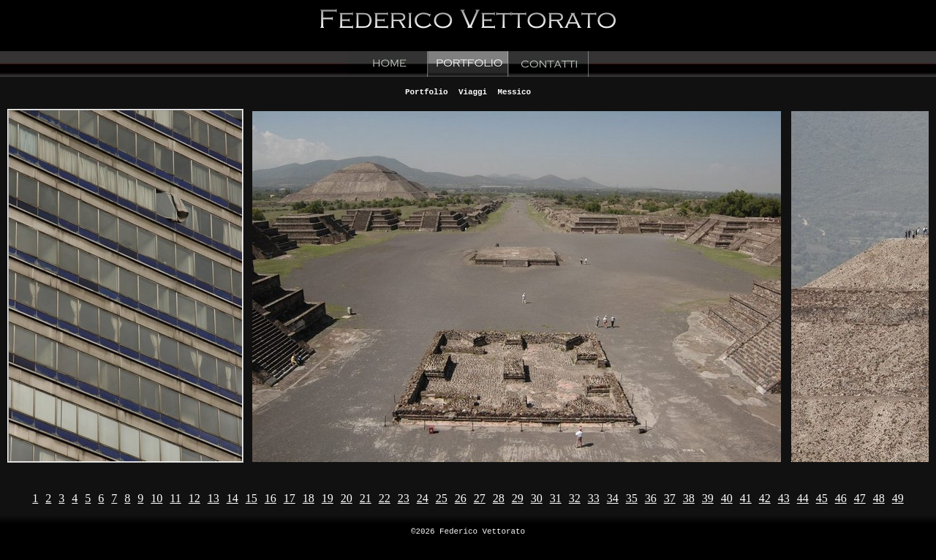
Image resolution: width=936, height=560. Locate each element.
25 (442, 498)
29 (518, 498)
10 (156, 498)
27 (480, 498)
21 (366, 498)
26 (461, 498)
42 (765, 498)
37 (670, 498)
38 (689, 498)
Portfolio (468, 64)
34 (613, 498)
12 (195, 498)
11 (175, 498)
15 (252, 498)
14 (233, 498)
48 (879, 498)
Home (388, 64)
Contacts (548, 64)
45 (822, 498)
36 (651, 498)
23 (404, 498)
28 (499, 498)
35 (632, 498)
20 (347, 498)
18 (309, 498)
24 (423, 498)
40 (727, 498)
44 (803, 498)
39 (708, 498)
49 (898, 498)
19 (328, 498)
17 (290, 498)
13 (214, 498)
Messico (514, 91)
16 (271, 498)
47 (860, 498)
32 (575, 498)
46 (841, 498)
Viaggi (473, 91)
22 (385, 498)
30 (537, 498)
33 (594, 498)
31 (556, 498)
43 (784, 498)
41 (746, 498)
